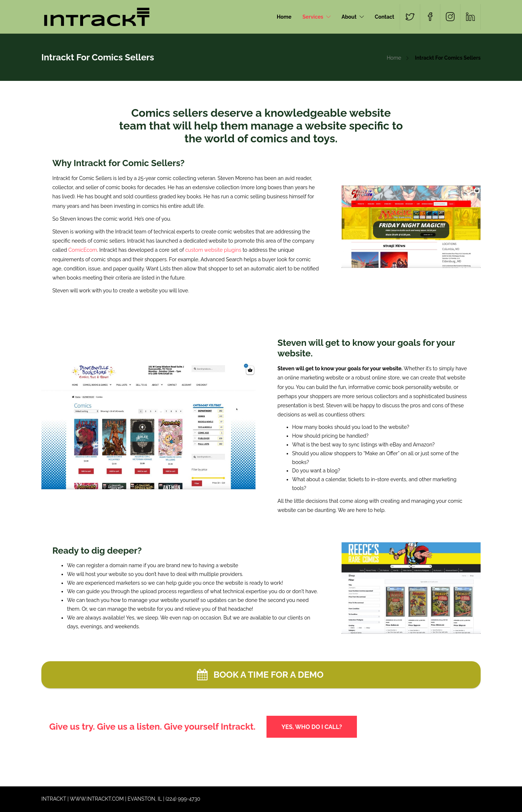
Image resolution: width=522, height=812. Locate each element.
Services (313, 17)
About (349, 17)
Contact (385, 17)
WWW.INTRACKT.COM (97, 799)
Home (284, 17)
